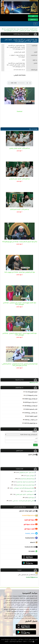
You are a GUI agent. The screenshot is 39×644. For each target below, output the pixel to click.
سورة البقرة (31, 498)
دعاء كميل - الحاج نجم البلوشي (27, 472)
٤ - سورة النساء (30, 491)
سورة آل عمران (30, 476)
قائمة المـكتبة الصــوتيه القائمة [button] (21, 34)
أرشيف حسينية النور (30, 529)
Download (20, 111)
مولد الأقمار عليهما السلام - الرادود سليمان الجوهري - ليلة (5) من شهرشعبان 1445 (20, 334)
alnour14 (34, 542)
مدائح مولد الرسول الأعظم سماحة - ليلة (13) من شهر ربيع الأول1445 (20, 242)
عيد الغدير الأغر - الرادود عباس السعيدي (19, 179)
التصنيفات (35, 432)
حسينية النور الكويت (29, 520)
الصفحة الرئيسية (33, 29)
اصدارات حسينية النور (29, 524)
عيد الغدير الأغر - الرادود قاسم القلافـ (19, 209)
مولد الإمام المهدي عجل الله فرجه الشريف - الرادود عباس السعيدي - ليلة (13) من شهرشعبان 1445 (20, 30)
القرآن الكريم (33, 454)
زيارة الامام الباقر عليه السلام (27, 479)
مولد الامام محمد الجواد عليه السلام (25, 485)
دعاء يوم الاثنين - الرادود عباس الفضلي (25, 494)
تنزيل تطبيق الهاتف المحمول (28, 511)
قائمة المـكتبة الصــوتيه (23, 29)
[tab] (19, 34)
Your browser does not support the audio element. (19, 83)
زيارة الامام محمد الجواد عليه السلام (25, 482)
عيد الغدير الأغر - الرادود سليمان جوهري (20, 148)
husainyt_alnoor (30, 533)
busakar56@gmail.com (30, 515)
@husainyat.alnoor (31, 547)
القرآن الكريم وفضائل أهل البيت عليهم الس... (23, 488)
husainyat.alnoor (30, 538)
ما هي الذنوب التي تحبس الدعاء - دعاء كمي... (23, 501)
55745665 (32, 551)
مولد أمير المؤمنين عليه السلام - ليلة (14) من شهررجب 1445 (20, 272)
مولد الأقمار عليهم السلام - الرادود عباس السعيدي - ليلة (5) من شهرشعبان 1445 (20, 303)
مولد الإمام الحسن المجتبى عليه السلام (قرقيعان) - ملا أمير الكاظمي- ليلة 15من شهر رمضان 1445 (19, 365)
